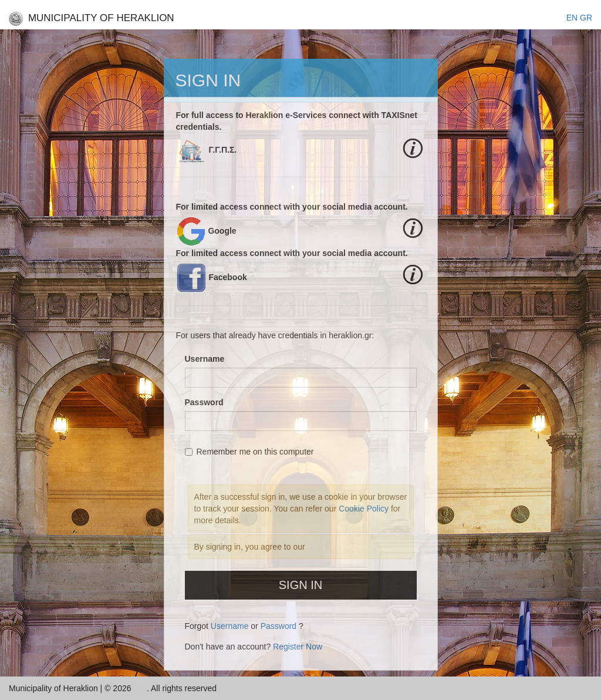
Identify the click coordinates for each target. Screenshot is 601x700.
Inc (140, 688)
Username (205, 359)
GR (586, 18)
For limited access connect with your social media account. (292, 207)
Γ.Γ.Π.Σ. (222, 150)
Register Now (298, 647)
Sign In (300, 585)
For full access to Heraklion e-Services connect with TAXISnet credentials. (297, 121)
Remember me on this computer (249, 452)
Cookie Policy (365, 509)
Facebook (227, 277)
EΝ (572, 18)
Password (204, 402)
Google (222, 231)
